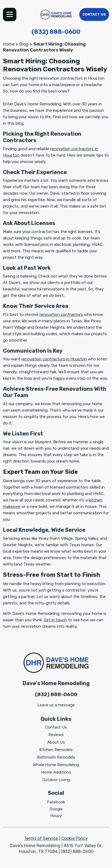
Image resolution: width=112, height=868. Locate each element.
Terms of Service (41, 838)
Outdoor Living (56, 780)
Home (9, 44)
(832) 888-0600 (56, 32)
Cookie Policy (75, 838)
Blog (24, 44)
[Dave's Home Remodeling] (56, 15)
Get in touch (55, 620)
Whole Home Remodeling (56, 765)
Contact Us (94, 14)
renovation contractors (61, 315)
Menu (10, 14)
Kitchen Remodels (56, 750)
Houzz (56, 816)
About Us (56, 742)
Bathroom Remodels (56, 757)
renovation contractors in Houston (54, 359)
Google (56, 809)
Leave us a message (56, 705)
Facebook (56, 802)
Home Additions (56, 772)
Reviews (56, 735)
